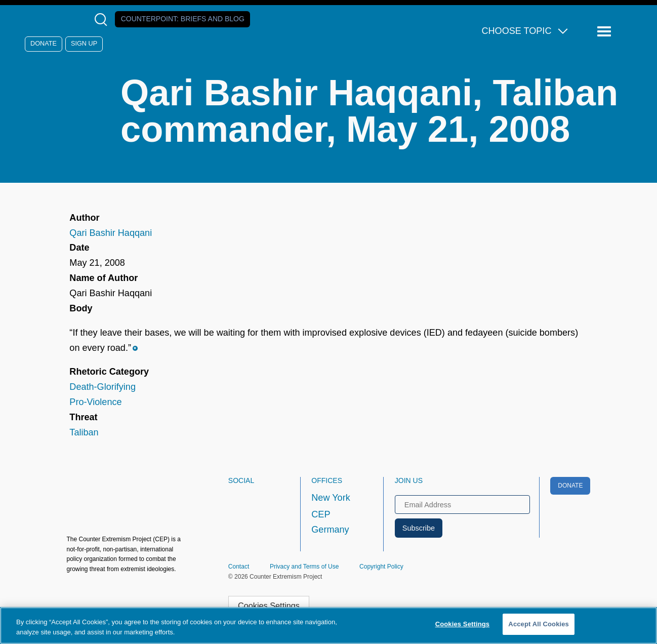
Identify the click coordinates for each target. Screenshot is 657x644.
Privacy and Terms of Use (304, 567)
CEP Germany (330, 522)
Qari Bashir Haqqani (111, 233)
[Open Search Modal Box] (103, 19)
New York (331, 498)
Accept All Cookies (539, 624)
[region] (328, 626)
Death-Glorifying (102, 387)
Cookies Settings (269, 606)
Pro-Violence (95, 402)
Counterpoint (183, 19)
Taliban (84, 432)
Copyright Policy (381, 567)
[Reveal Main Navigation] (606, 32)
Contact (239, 567)
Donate (44, 44)
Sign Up (84, 44)
